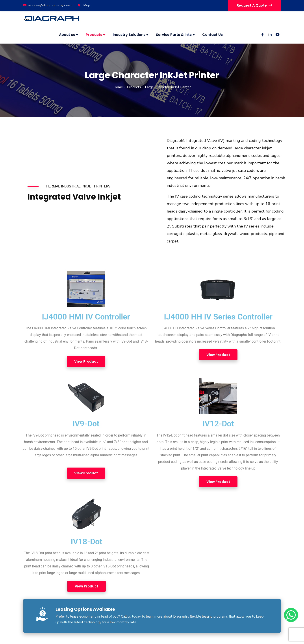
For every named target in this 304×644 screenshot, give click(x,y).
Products (134, 87)
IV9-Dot (86, 424)
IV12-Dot (218, 424)
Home (118, 87)
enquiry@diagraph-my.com (47, 5)
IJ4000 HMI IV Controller (86, 317)
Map (84, 5)
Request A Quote (254, 5)
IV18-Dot (86, 542)
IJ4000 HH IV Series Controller (218, 317)
